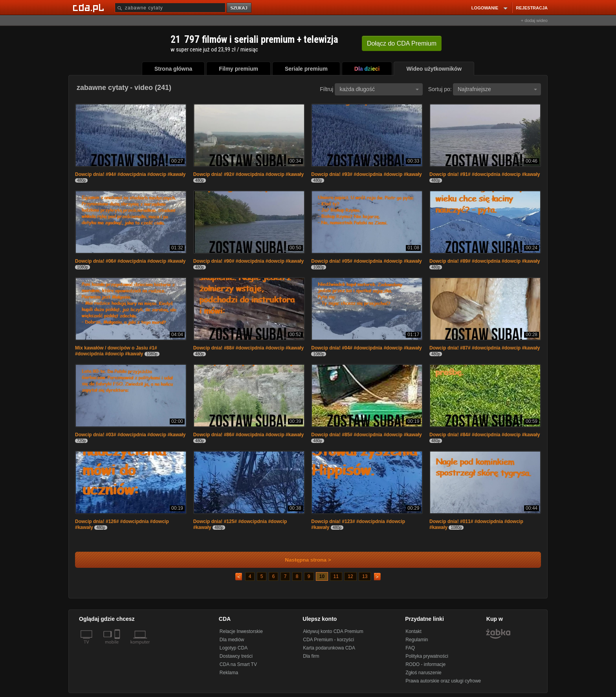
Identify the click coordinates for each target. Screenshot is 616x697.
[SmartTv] (118, 647)
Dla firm (311, 656)
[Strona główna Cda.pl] (90, 7)
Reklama (229, 673)
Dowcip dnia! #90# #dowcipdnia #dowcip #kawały (248, 261)
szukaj (240, 8)
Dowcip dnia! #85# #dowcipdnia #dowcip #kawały (366, 435)
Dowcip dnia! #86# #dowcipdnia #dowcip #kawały (248, 435)
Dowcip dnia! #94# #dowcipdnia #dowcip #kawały (130, 174)
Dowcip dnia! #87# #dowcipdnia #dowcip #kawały (485, 348)
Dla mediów (232, 640)
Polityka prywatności (427, 656)
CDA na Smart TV (238, 664)
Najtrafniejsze (497, 89)
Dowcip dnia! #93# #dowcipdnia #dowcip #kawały (366, 174)
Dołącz (402, 43)
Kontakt (413, 631)
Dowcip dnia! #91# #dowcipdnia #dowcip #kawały (485, 174)
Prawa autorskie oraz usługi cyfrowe (443, 681)
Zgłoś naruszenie (423, 673)
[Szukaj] (170, 8)
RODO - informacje (425, 664)
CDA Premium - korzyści (328, 640)
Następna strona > (303, 560)
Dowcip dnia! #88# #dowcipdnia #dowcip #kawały (248, 348)
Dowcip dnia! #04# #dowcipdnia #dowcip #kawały (366, 348)
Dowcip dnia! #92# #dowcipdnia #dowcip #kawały (248, 174)
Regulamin (417, 640)
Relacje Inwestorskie (241, 631)
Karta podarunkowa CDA (329, 648)
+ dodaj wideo (534, 20)
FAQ (410, 648)
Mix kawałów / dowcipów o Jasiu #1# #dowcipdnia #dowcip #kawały (116, 351)
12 (350, 576)
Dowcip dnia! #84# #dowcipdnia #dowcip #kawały (485, 435)
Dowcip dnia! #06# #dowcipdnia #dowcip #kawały (130, 261)
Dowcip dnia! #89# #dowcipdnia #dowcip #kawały (485, 261)
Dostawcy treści (236, 656)
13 (365, 576)
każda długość (379, 89)
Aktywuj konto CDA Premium (333, 631)
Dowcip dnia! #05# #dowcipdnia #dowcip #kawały (366, 261)
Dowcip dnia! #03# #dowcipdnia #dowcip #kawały (130, 435)
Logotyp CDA (234, 648)
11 (336, 576)
